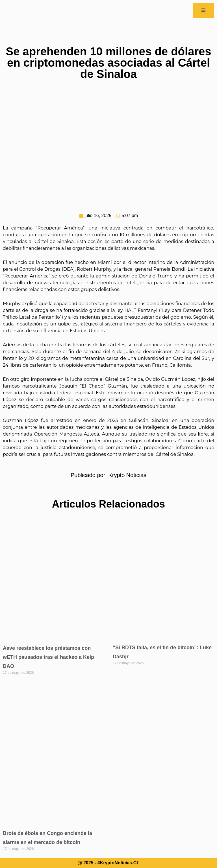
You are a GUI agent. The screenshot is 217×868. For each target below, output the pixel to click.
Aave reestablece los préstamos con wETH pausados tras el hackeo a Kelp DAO (48, 657)
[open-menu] (203, 11)
